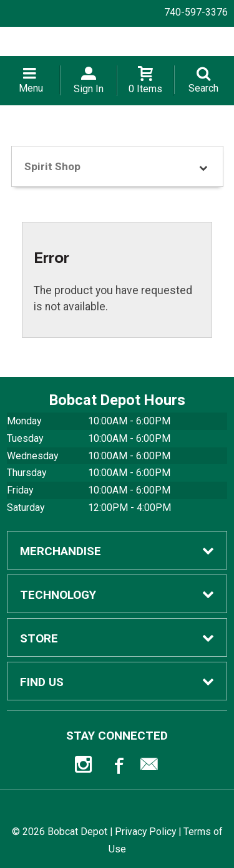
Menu (31, 88)
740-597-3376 (196, 12)
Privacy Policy (145, 832)
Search (203, 88)
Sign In (89, 89)
